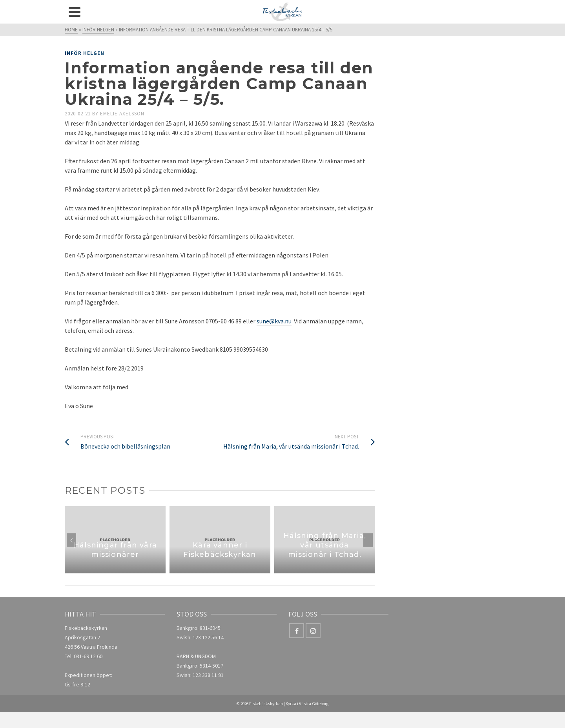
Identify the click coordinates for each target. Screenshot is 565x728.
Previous (71, 540)
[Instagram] (313, 631)
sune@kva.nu (274, 321)
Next (368, 540)
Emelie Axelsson (122, 114)
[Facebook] (297, 631)
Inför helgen (85, 53)
